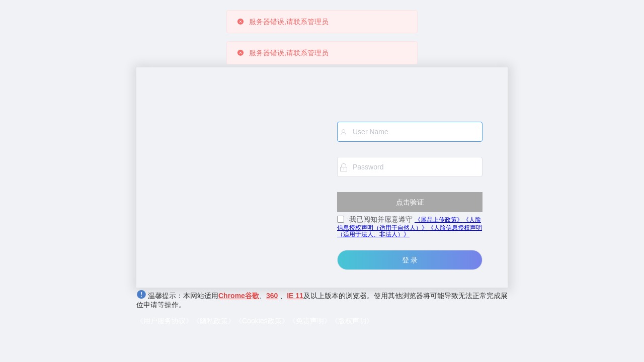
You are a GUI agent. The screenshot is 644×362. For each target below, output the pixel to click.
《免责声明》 (310, 321)
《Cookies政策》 (262, 321)
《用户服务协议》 (165, 321)
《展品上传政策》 (439, 220)
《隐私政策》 (214, 321)
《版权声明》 (352, 321)
